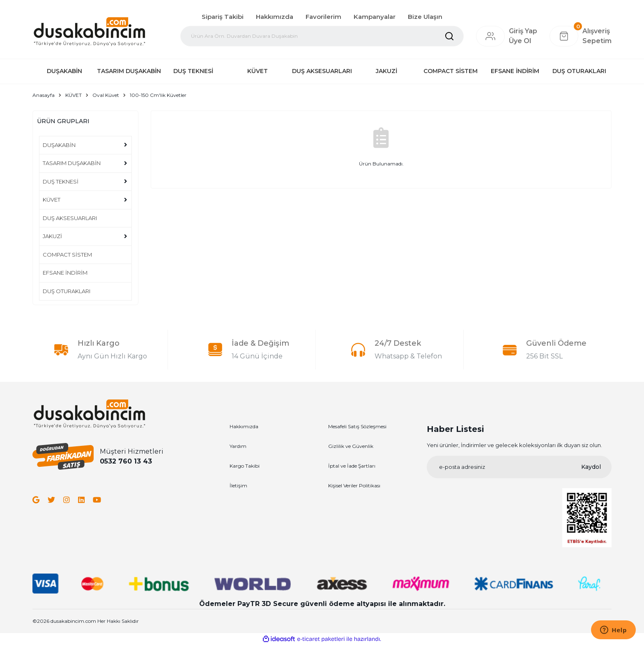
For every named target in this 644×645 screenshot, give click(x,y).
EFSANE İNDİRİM (65, 273)
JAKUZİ (52, 236)
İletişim (238, 485)
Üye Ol (520, 41)
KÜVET (52, 200)
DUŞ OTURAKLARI (67, 291)
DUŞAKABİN (59, 145)
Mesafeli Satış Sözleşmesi (357, 426)
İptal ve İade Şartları (352, 466)
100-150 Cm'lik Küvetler (158, 95)
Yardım (238, 446)
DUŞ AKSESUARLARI (70, 218)
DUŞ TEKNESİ (61, 181)
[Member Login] (490, 36)
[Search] (322, 36)
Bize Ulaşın (425, 17)
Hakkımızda (275, 17)
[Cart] (581, 36)
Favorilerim (323, 17)
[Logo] (89, 31)
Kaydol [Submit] (591, 467)
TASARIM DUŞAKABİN (72, 163)
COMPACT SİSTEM (67, 255)
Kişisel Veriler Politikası (354, 485)
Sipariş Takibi (223, 17)
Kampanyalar (375, 17)
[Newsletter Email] (519, 467)
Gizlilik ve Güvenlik (351, 446)
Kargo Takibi (245, 466)
